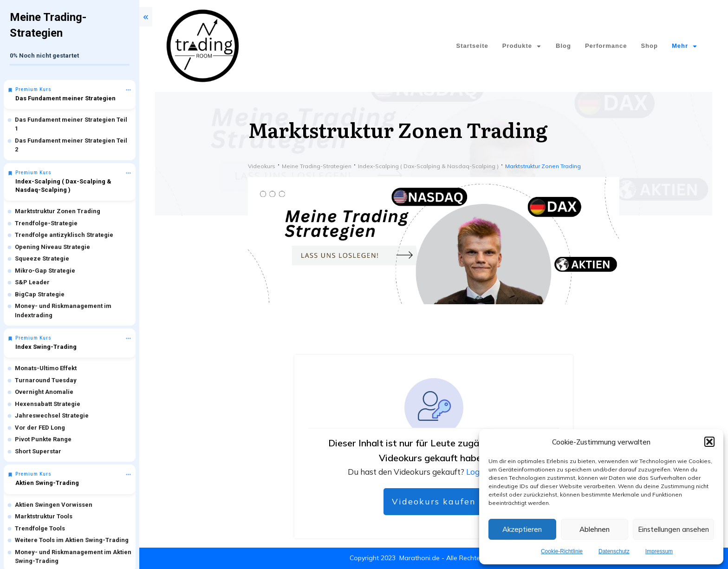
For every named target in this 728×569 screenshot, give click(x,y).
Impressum (659, 551)
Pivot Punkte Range (43, 439)
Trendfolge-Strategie (46, 223)
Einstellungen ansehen (673, 529)
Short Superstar (38, 451)
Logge (478, 472)
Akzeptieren (522, 529)
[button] (709, 442)
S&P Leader (32, 282)
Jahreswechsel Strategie (52, 415)
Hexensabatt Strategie (48, 404)
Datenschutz (614, 551)
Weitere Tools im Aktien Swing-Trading (72, 540)
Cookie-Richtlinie (562, 551)
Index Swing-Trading (46, 347)
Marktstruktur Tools (44, 516)
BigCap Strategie (40, 294)
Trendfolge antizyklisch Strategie (64, 235)
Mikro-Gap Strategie (45, 271)
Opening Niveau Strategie (52, 247)
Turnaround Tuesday (46, 380)
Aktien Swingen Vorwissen (54, 505)
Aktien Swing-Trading (47, 483)
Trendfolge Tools (40, 528)
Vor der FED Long (40, 428)
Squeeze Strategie (42, 258)
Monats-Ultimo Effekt (46, 368)
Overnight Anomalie (44, 392)
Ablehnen (595, 529)
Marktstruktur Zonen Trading (58, 211)
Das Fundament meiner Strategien (65, 98)
